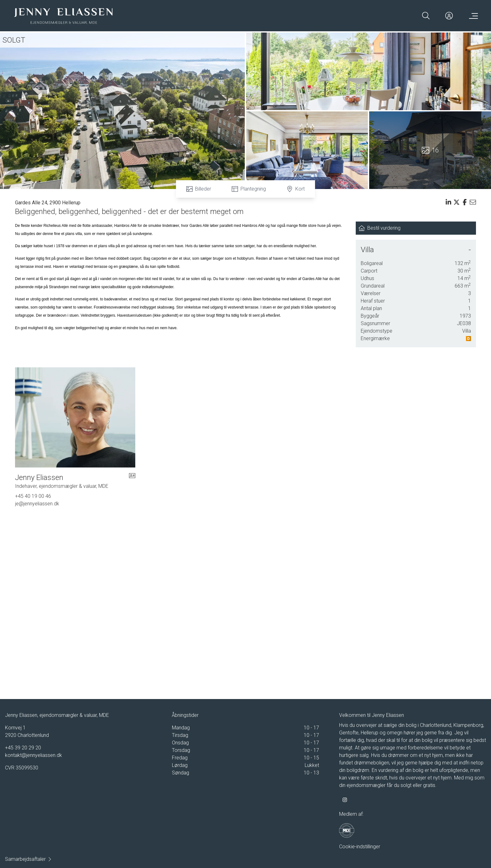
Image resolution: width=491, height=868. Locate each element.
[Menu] (472, 16)
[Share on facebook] (465, 202)
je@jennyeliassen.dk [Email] (37, 504)
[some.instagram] (345, 800)
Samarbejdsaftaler (28, 859)
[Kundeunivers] (449, 16)
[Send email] (473, 202)
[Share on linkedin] (448, 202)
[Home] (63, 16)
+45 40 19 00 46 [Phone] (33, 496)
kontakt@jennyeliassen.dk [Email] (34, 755)
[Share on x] (457, 202)
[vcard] (132, 481)
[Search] (426, 16)
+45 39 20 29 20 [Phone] (23, 748)
